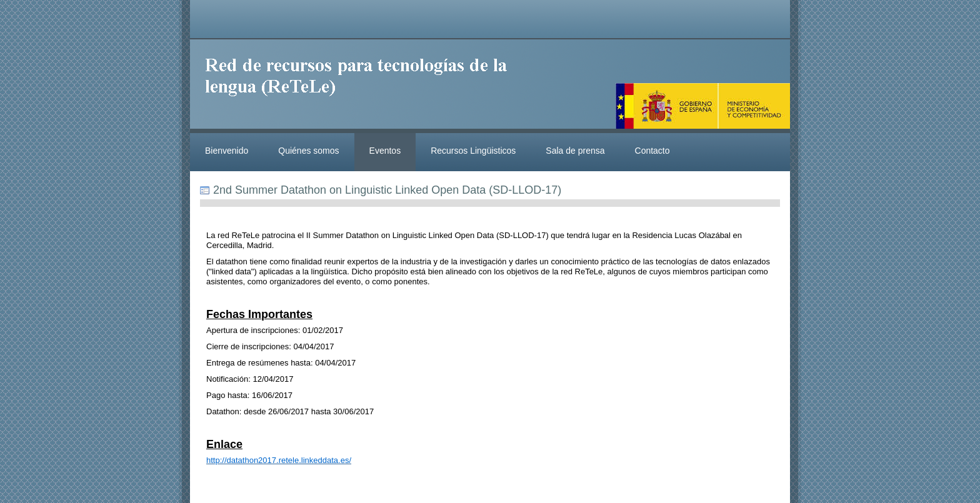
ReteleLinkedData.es (362, 86)
